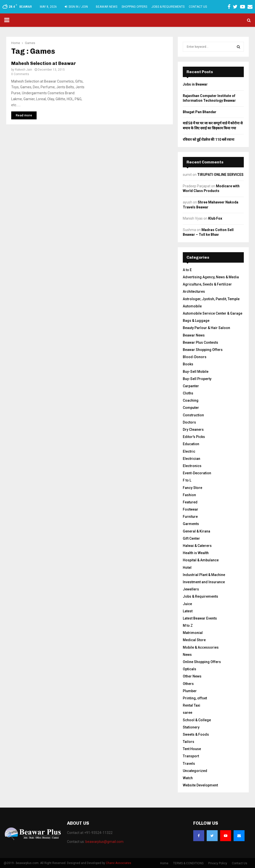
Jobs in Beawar (195, 84)
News (187, 655)
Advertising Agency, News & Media (211, 277)
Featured (190, 502)
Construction (193, 415)
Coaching (191, 400)
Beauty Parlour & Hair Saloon (206, 328)
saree (188, 713)
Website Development (200, 785)
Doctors (189, 422)
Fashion (189, 495)
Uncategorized (195, 771)
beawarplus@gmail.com (104, 842)
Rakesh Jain (24, 70)
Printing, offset (195, 698)
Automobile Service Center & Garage (213, 313)
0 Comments (20, 74)
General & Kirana (196, 531)
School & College (197, 720)
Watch (188, 778)
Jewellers (191, 589)
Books (188, 364)
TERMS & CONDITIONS (188, 863)
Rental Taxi (191, 705)
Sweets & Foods (196, 734)
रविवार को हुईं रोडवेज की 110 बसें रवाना (209, 140)
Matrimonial (193, 633)
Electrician (191, 459)
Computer (191, 408)
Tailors (189, 742)
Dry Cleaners (193, 430)
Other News (192, 676)
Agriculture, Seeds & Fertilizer (207, 284)
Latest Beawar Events (200, 618)
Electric (189, 451)
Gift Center (191, 538)
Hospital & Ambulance (201, 560)
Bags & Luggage (196, 321)
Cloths (188, 393)
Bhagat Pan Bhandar (200, 112)
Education (191, 444)
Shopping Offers (134, 7)
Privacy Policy (218, 863)
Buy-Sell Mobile (196, 372)
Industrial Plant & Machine (204, 575)
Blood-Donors (195, 357)
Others (188, 684)
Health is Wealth (196, 553)
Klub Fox (215, 218)
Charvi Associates (119, 863)
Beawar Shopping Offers (203, 350)
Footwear (191, 509)
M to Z (188, 626)
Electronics (192, 466)
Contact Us (198, 7)
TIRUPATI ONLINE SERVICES (220, 175)
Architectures (194, 291)
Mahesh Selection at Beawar (44, 63)
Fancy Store (192, 488)
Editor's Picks (194, 437)
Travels (189, 764)
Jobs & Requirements (168, 7)
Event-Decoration (197, 473)
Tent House (192, 749)
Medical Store (194, 640)
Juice (187, 604)
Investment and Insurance (204, 582)
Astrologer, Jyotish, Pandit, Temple (211, 299)
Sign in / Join (76, 7)
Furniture (190, 517)
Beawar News (107, 7)
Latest (188, 611)
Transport (191, 756)
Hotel (187, 568)
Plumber (190, 691)
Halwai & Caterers (197, 546)
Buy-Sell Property (197, 379)
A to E (187, 270)
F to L (187, 480)
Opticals (190, 669)
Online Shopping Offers (202, 662)
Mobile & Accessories (201, 647)
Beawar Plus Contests (200, 342)
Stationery (191, 727)
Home (164, 863)
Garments (191, 524)
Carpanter (191, 386)
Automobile (192, 306)
